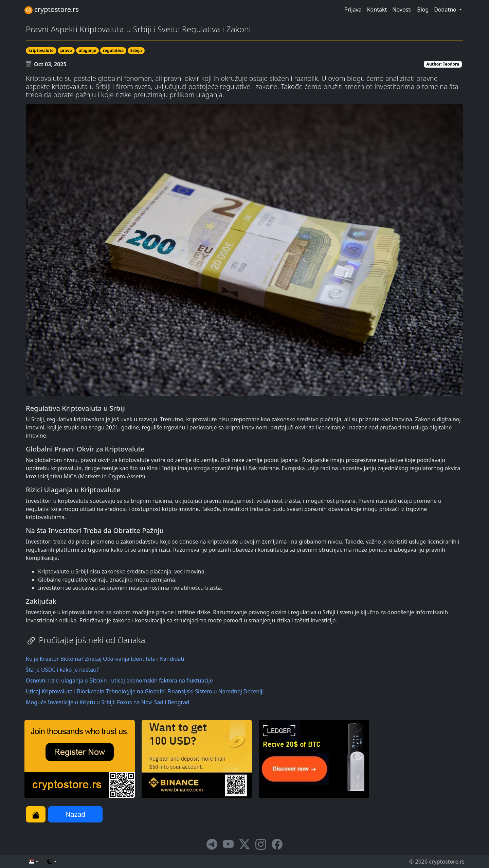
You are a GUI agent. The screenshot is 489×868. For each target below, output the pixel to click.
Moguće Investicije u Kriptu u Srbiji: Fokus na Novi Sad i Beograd (108, 702)
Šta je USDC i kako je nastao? (62, 670)
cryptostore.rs (52, 10)
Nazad (75, 814)
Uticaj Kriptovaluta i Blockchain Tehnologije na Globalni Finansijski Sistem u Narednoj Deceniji (145, 691)
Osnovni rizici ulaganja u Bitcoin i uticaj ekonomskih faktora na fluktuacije (119, 680)
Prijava (353, 10)
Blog (423, 10)
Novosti (402, 10)
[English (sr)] (34, 862)
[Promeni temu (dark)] (52, 862)
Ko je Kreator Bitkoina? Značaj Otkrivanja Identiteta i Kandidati (105, 659)
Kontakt (377, 10)
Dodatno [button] (446, 10)
